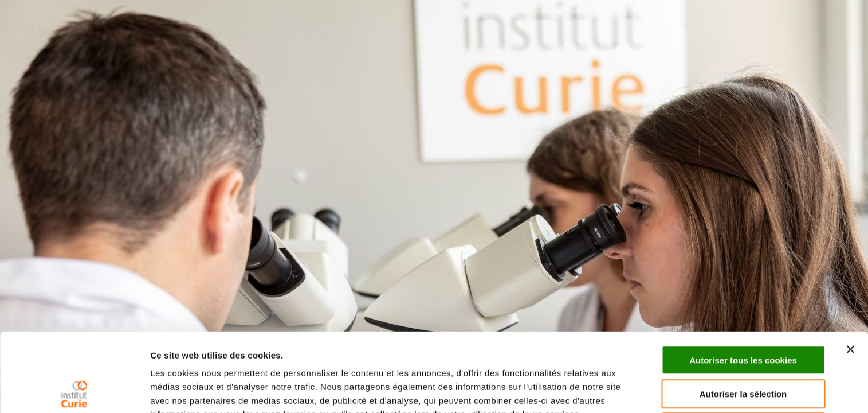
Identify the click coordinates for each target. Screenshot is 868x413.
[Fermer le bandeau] (850, 271)
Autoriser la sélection (743, 315)
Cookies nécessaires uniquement (743, 348)
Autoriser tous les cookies (743, 281)
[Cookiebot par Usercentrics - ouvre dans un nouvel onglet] (74, 391)
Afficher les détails (189, 390)
